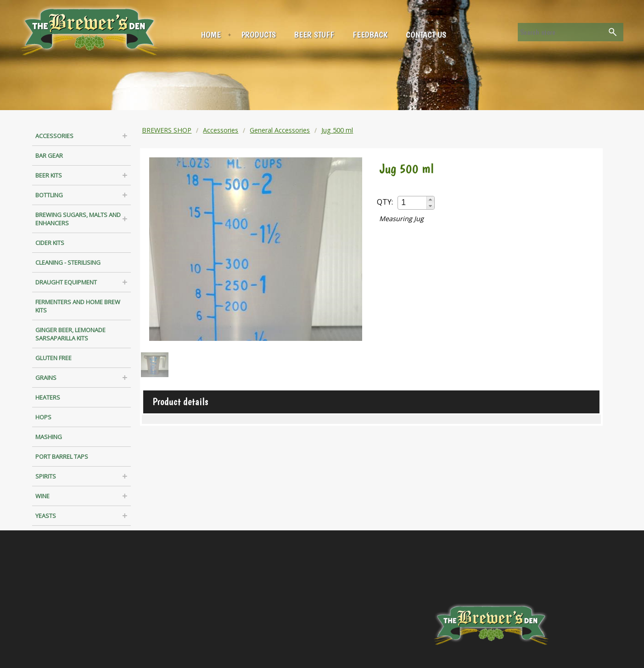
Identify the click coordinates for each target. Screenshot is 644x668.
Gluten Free (53, 358)
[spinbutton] (413, 203)
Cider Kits (50, 243)
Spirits (46, 476)
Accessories (54, 136)
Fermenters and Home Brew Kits (78, 306)
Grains (46, 378)
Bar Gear (49, 156)
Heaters (48, 397)
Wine (42, 496)
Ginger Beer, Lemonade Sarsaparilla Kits (70, 334)
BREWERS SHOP (167, 130)
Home (211, 35)
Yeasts (46, 516)
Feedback (370, 35)
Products (259, 35)
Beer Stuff (314, 35)
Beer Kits (49, 175)
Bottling (49, 195)
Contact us (426, 35)
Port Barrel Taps (62, 456)
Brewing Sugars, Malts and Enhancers (78, 219)
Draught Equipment (66, 282)
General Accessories (280, 130)
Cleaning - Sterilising (68, 262)
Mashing (49, 437)
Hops (43, 417)
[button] (430, 200)
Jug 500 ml (337, 130)
